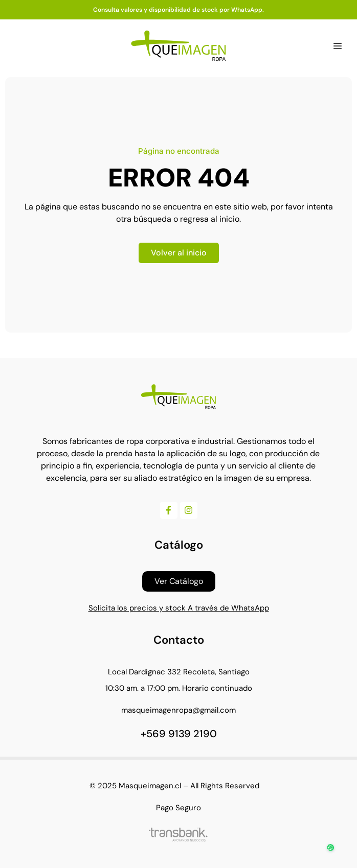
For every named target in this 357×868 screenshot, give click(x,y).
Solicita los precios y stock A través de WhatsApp (179, 608)
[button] (338, 46)
